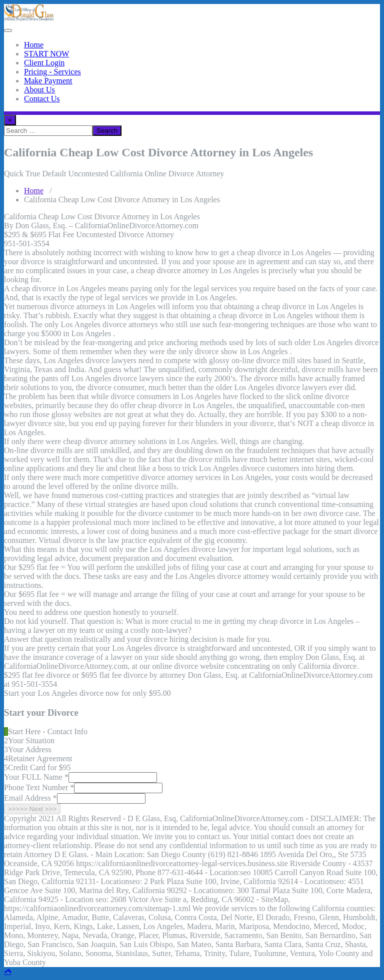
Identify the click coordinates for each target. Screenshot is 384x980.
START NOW (46, 54)
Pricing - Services (52, 72)
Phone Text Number (39, 787)
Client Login (44, 63)
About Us (39, 90)
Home (34, 45)
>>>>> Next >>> (32, 809)
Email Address (30, 798)
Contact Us (42, 99)
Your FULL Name (36, 777)
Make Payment (48, 81)
